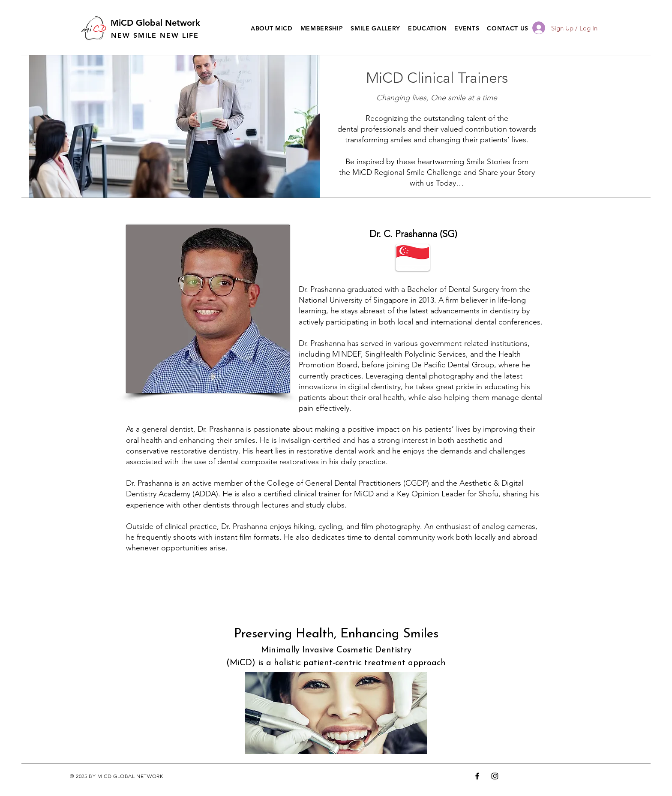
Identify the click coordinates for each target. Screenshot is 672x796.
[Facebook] (477, 776)
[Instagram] (495, 776)
